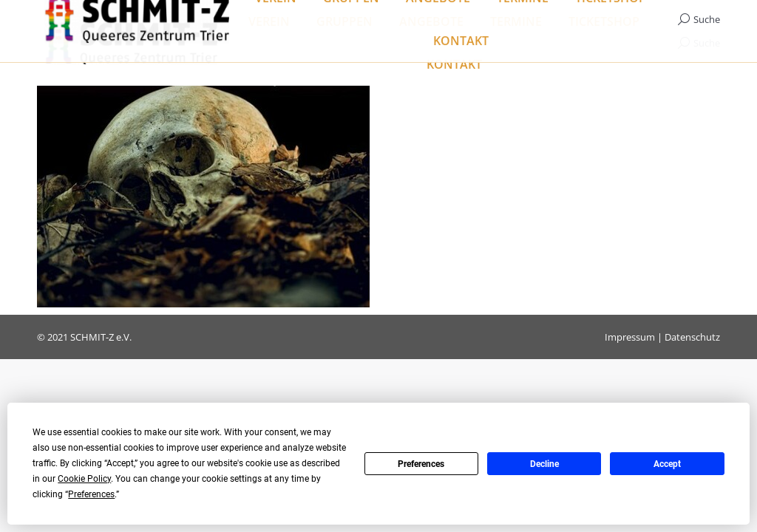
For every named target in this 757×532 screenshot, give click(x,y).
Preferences (421, 464)
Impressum (630, 337)
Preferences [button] (91, 494)
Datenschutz (692, 337)
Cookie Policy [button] (84, 479)
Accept (667, 464)
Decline (544, 464)
